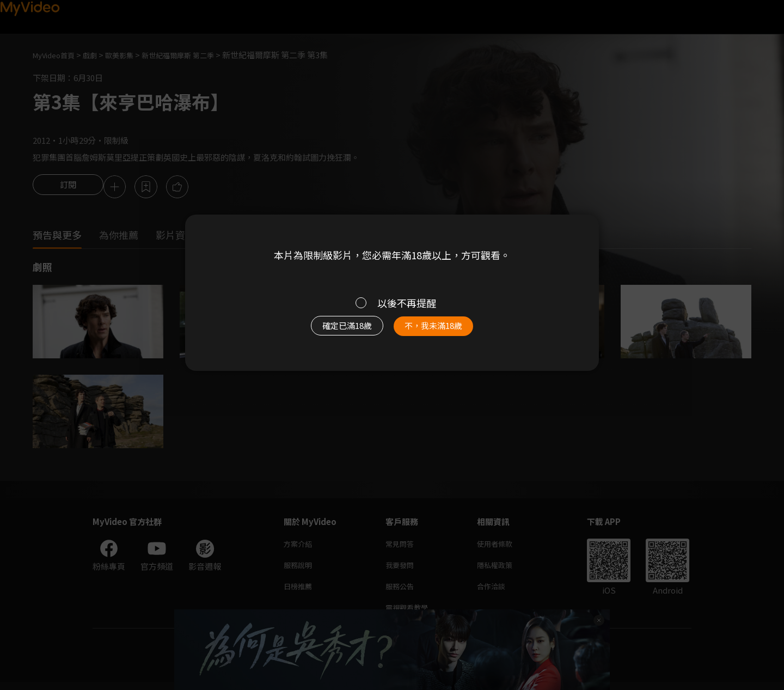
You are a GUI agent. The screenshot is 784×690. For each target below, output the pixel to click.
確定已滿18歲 (335, 331)
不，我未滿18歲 (445, 331)
